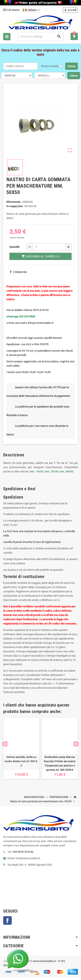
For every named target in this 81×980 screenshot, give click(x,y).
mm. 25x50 (51, 471)
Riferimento (14, 202)
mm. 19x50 (36, 471)
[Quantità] (49, 247)
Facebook (7, 920)
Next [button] (76, 744)
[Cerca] (41, 37)
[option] (21, 748)
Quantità (14, 247)
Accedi (70, 10)
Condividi (18, 272)
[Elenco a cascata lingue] (31, 10)
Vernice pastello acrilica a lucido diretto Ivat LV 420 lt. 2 (21, 761)
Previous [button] (5, 744)
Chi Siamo (11, 10)
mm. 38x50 (66, 471)
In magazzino (15, 206)
